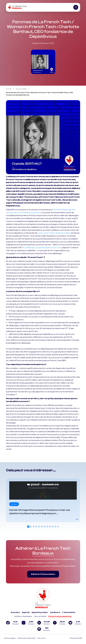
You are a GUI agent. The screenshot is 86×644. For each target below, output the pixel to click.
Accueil (9, 89)
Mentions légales (10, 638)
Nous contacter (40, 616)
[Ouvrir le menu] (76, 7)
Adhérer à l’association (43, 574)
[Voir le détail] (43, 500)
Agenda (26, 612)
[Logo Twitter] (59, 623)
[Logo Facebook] (12, 623)
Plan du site (41, 638)
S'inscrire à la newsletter (60, 616)
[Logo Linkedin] (43, 623)
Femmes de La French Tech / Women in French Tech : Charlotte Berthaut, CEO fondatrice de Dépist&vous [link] (40, 94)
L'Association (69, 612)
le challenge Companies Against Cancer (42, 248)
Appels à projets (40, 612)
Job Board (55, 612)
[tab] (28, 527)
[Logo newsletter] (43, 629)
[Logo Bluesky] (74, 623)
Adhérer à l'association (23, 616)
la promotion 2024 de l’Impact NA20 (54, 233)
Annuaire (15, 612)
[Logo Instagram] (27, 623)
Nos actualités (21, 89)
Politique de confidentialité (26, 638)
